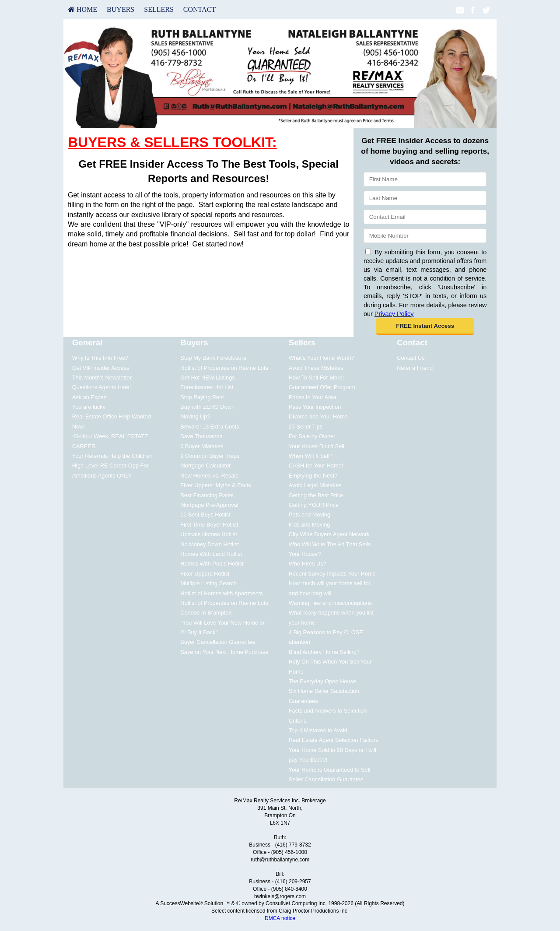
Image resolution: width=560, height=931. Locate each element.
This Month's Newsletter (102, 378)
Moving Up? (195, 416)
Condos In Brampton (206, 613)
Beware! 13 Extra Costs (210, 427)
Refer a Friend (415, 368)
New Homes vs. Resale (209, 476)
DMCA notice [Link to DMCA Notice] (280, 918)
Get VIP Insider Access (101, 368)
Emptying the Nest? (313, 476)
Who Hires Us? (308, 564)
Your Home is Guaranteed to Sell (330, 770)
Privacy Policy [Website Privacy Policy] (394, 314)
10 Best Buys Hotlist (205, 515)
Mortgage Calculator (205, 465)
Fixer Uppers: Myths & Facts (215, 485)
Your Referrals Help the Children (112, 456)
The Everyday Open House (322, 681)
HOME (83, 9)
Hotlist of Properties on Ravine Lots (224, 368)
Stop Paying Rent (202, 397)
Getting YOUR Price (314, 505)
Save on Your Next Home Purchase (224, 652)
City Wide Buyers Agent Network (329, 534)
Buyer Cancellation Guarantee (218, 642)
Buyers (121, 9)
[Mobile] (425, 236)
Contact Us (411, 358)
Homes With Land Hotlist (211, 554)
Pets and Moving (310, 515)
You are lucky (89, 407)
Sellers (159, 9)
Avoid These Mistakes (316, 368)
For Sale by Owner (312, 436)
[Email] (425, 217)
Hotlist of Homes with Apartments (221, 593)
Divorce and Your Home (318, 416)
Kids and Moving (310, 525)
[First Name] (425, 179)
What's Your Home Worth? (322, 358)
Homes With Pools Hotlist (212, 564)
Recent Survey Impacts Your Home (332, 574)
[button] (425, 327)
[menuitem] (83, 10)
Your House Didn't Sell (317, 446)
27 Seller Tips (306, 427)
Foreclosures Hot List (207, 387)
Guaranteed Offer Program (322, 387)
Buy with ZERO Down (207, 407)
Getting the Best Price (316, 495)
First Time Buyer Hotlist (209, 525)
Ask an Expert (90, 397)
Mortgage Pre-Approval (209, 505)
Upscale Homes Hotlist (208, 534)
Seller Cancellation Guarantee (326, 779)
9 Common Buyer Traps (210, 456)
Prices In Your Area (313, 397)
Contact (199, 9)
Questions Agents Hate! (101, 387)
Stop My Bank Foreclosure (213, 358)
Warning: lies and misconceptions (330, 603)
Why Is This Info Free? (100, 358)
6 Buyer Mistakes (202, 446)
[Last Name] (425, 198)
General (87, 343)
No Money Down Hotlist (210, 544)
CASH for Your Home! (316, 465)
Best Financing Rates (207, 495)
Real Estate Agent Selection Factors (334, 740)
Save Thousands (201, 436)
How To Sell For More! (316, 378)
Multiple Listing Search (208, 583)
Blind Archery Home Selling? (324, 652)
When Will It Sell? (311, 456)
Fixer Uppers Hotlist (205, 574)
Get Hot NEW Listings (207, 378)
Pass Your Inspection (315, 407)
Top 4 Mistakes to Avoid (318, 730)
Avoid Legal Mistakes (315, 485)
